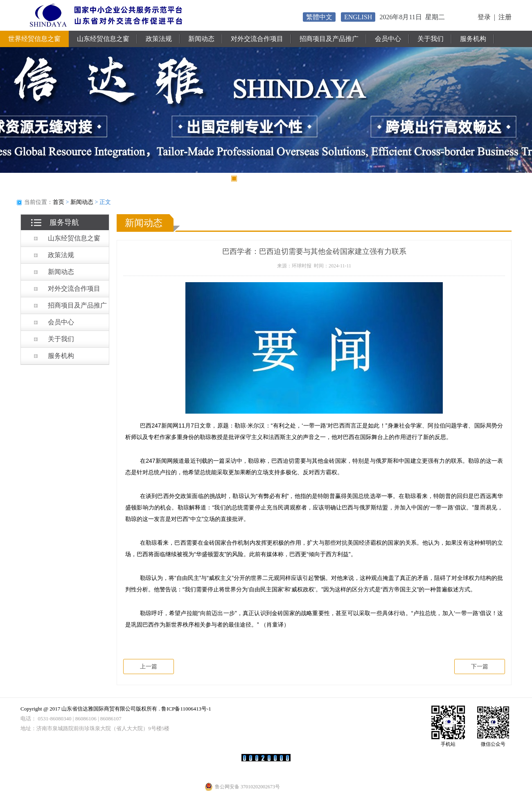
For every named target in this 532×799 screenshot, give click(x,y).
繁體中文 (319, 17)
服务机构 (473, 39)
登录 (484, 17)
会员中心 (388, 39)
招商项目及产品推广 (329, 39)
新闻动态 (201, 39)
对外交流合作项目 (257, 39)
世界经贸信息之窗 (34, 39)
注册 (505, 17)
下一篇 (480, 667)
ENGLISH (358, 17)
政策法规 (159, 39)
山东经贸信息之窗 (103, 39)
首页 (59, 202)
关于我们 (431, 39)
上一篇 (149, 667)
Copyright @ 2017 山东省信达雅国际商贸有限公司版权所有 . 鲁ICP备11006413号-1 (116, 709)
